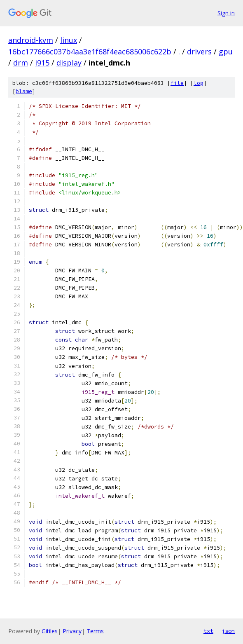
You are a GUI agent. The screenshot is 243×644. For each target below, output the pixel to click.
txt (208, 631)
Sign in (226, 13)
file (177, 83)
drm (21, 63)
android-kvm (31, 40)
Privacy (72, 631)
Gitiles (50, 631)
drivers (199, 52)
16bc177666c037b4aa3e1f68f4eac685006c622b (90, 52)
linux (69, 40)
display (69, 63)
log (199, 83)
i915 (42, 63)
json (228, 631)
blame (24, 91)
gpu (226, 52)
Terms (95, 631)
